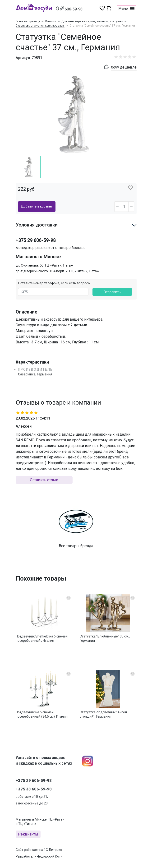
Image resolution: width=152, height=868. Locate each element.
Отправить (112, 292)
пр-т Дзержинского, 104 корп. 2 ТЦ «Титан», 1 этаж (58, 271)
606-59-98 (74, 9)
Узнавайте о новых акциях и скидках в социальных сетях (44, 760)
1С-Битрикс (53, 850)
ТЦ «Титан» (27, 824)
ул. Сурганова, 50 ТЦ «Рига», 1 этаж (44, 265)
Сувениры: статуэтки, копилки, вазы (40, 26)
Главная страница (28, 21)
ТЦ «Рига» (56, 819)
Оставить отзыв (44, 480)
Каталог (51, 21)
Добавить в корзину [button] (37, 206)
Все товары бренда (76, 546)
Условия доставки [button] (37, 225)
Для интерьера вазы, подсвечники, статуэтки (92, 21)
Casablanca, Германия (35, 374)
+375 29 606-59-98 (36, 240)
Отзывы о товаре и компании (58, 402)
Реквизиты (28, 834)
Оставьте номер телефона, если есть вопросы (54, 283)
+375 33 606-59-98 (34, 789)
